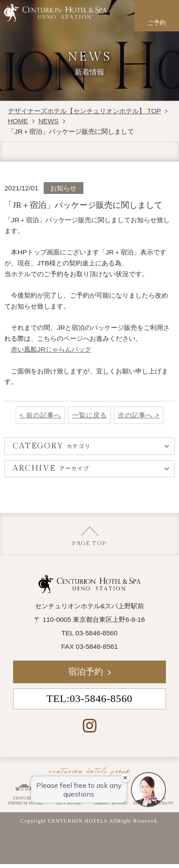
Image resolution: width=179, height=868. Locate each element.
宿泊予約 (86, 671)
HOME (18, 121)
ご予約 (157, 23)
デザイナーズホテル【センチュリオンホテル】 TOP (84, 111)
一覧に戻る (89, 415)
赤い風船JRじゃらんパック (51, 349)
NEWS (48, 121)
